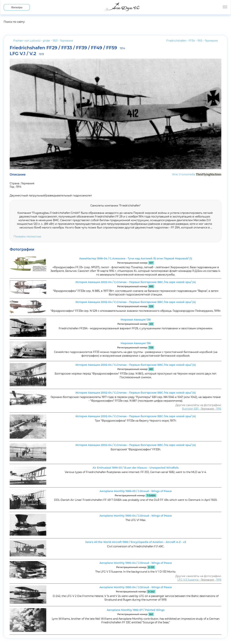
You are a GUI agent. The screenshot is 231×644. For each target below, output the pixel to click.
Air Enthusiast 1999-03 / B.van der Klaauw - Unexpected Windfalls (136, 468)
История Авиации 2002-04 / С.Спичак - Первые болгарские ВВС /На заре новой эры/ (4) (136, 282)
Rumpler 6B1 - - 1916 (202, 409)
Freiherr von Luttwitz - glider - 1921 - (43, 41)
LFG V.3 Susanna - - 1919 (199, 580)
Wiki (175, 174)
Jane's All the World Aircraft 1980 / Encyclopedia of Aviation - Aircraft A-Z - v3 (136, 542)
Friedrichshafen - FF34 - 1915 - (192, 41)
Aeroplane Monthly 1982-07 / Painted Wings (136, 610)
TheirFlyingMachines (209, 174)
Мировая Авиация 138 (136, 320)
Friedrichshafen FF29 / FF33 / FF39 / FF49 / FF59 (67, 48)
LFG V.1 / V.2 (27, 54)
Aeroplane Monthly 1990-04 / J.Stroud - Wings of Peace (136, 516)
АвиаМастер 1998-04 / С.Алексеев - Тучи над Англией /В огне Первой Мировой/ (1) (136, 258)
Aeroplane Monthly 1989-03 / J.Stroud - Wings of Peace (136, 491)
